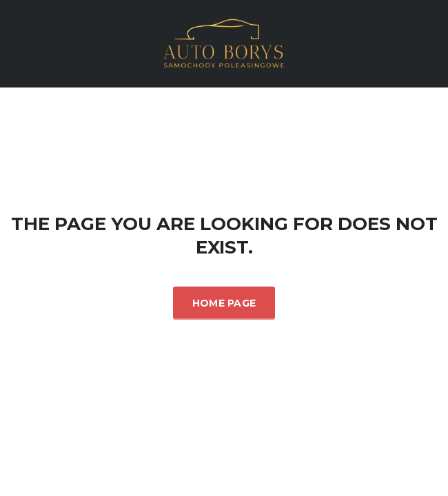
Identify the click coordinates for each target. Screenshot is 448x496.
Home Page (224, 303)
